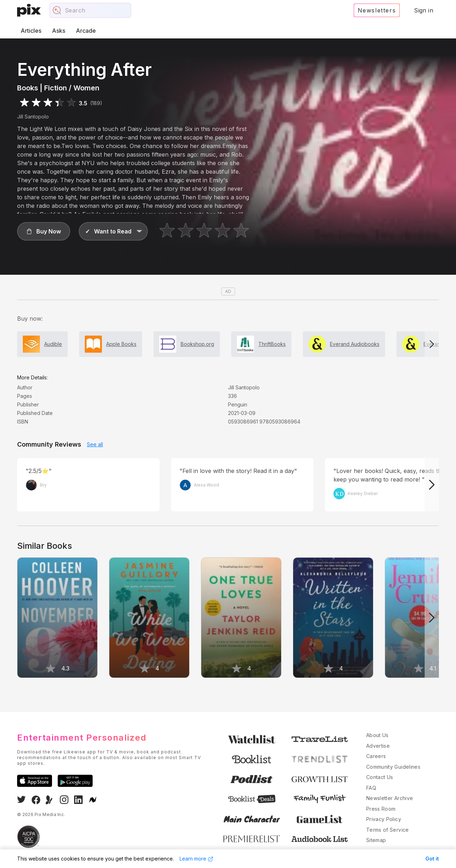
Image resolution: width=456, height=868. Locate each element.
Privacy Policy (384, 819)
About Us (377, 735)
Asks (59, 31)
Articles (31, 31)
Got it (432, 859)
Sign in (424, 10)
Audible (53, 344)
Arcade (86, 31)
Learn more (196, 859)
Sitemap (376, 840)
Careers (376, 756)
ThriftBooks (272, 344)
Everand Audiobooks (355, 344)
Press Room (381, 809)
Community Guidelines (393, 767)
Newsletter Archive (390, 798)
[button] (44, 231)
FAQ (371, 788)
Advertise (378, 746)
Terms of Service (388, 830)
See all (95, 444)
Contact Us (380, 777)
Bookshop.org (197, 344)
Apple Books (121, 344)
